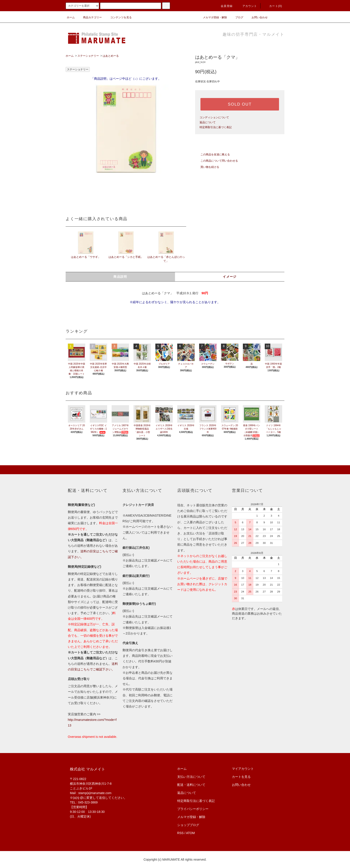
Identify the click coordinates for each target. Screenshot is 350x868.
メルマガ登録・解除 (212, 17)
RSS (180, 833)
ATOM (191, 833)
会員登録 (224, 6)
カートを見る (241, 777)
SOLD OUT (240, 104)
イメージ (230, 277)
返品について (208, 122)
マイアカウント (243, 769)
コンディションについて (214, 117)
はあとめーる (111, 56)
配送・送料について (191, 785)
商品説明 (120, 277)
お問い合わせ (257, 17)
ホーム (71, 17)
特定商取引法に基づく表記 (216, 127)
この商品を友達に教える (212, 154)
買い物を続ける (207, 167)
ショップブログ (188, 825)
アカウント (247, 6)
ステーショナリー (88, 56)
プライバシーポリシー (193, 809)
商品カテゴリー (90, 17)
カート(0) (273, 6)
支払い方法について (191, 777)
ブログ (237, 17)
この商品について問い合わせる (217, 161)
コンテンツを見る (118, 17)
